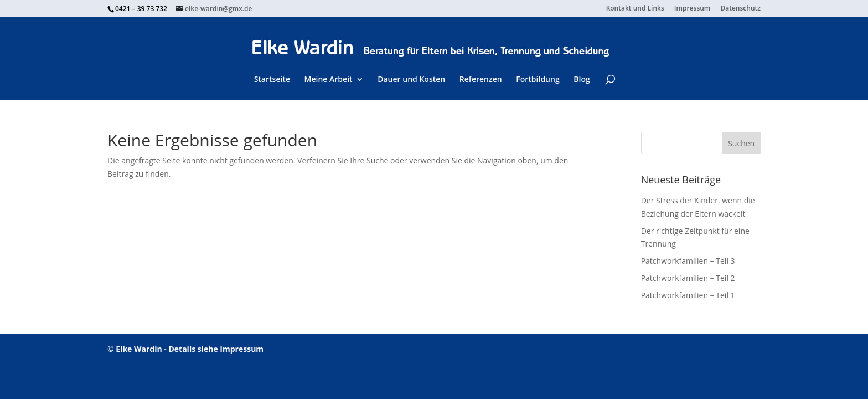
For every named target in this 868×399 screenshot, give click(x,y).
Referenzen (481, 79)
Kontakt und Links (635, 9)
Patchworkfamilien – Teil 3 (688, 261)
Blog (582, 79)
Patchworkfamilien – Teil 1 (688, 295)
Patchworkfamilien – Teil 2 (688, 278)
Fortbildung (538, 79)
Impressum (692, 9)
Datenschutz (740, 9)
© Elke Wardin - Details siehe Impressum (185, 349)
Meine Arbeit (329, 79)
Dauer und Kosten (411, 79)
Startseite (272, 79)
